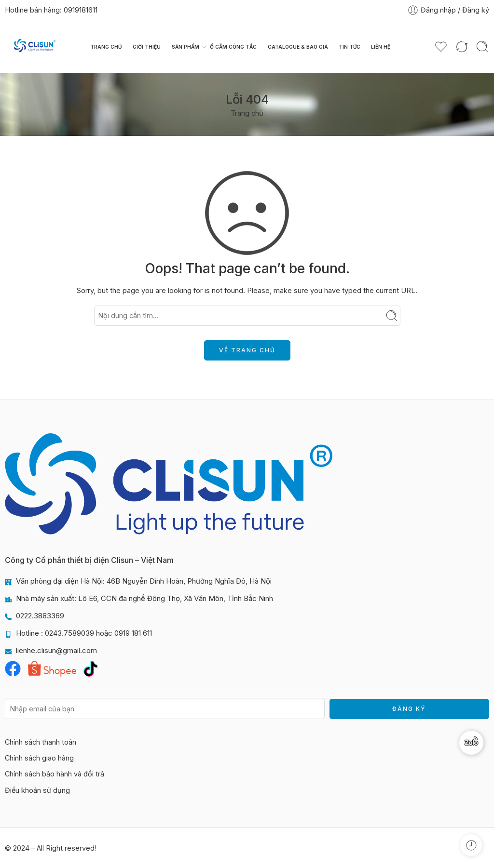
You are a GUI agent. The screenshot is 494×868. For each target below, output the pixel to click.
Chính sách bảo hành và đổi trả (55, 774)
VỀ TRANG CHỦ (247, 350)
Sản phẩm (185, 47)
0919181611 (81, 10)
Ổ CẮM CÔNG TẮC (233, 47)
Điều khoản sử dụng (37, 790)
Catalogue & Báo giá (298, 47)
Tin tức (350, 47)
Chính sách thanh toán (41, 742)
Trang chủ (106, 47)
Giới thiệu (147, 47)
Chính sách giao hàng (39, 758)
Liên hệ (381, 47)
